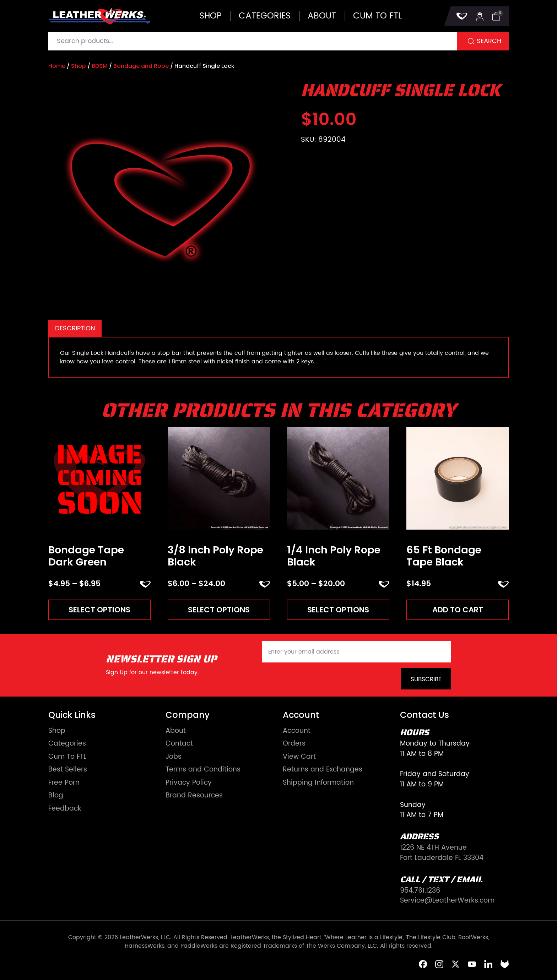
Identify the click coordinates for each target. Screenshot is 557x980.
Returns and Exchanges (323, 770)
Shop (210, 16)
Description (75, 328)
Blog (56, 796)
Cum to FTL (377, 16)
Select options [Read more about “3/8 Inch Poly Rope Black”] (219, 610)
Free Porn (64, 783)
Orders (294, 744)
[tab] (75, 328)
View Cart (299, 757)
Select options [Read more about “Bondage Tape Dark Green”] (100, 610)
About (322, 16)
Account (297, 732)
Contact (179, 744)
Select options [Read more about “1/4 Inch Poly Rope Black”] (338, 610)
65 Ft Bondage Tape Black (444, 556)
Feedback (65, 809)
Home (57, 66)
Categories (265, 16)
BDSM (100, 66)
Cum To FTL (67, 757)
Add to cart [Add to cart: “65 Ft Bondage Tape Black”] (458, 610)
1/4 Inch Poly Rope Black (334, 556)
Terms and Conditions (203, 770)
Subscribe (426, 680)
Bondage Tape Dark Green (86, 556)
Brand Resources (194, 796)
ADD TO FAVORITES (145, 584)
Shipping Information (318, 783)
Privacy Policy (189, 783)
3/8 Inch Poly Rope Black (215, 556)
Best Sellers (68, 770)
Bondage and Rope (141, 66)
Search (489, 41)
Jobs (174, 757)
